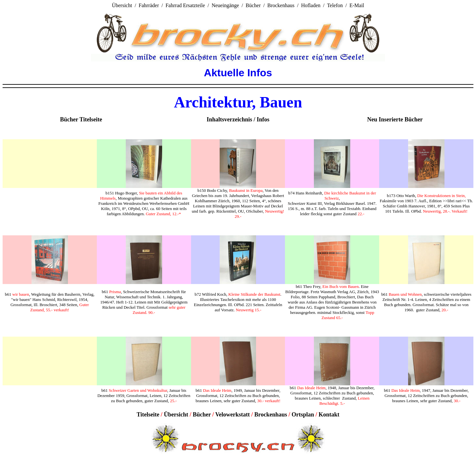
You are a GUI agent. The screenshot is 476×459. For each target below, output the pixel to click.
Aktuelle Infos (238, 73)
